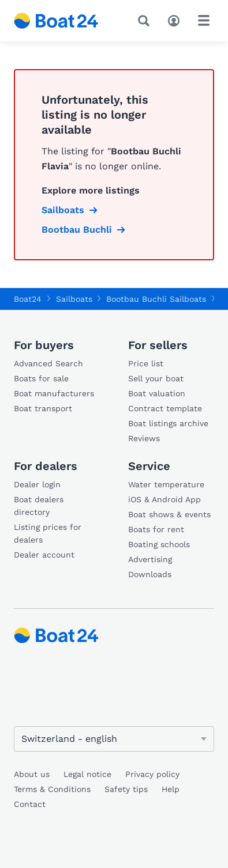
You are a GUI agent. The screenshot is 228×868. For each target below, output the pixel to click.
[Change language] (114, 739)
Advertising (150, 559)
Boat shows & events (169, 514)
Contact (30, 804)
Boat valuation (157, 393)
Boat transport (43, 408)
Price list (146, 363)
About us (32, 774)
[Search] (146, 21)
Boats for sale (41, 378)
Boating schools (159, 544)
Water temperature (166, 484)
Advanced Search (48, 363)
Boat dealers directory (39, 506)
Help (171, 789)
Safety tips (126, 789)
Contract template (165, 408)
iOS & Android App (165, 499)
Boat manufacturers (54, 393)
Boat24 (28, 299)
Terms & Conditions (52, 789)
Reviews (144, 438)
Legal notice (87, 774)
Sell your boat (156, 378)
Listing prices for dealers (48, 533)
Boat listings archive (168, 423)
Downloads (150, 574)
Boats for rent (156, 529)
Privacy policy (152, 774)
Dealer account (44, 555)
